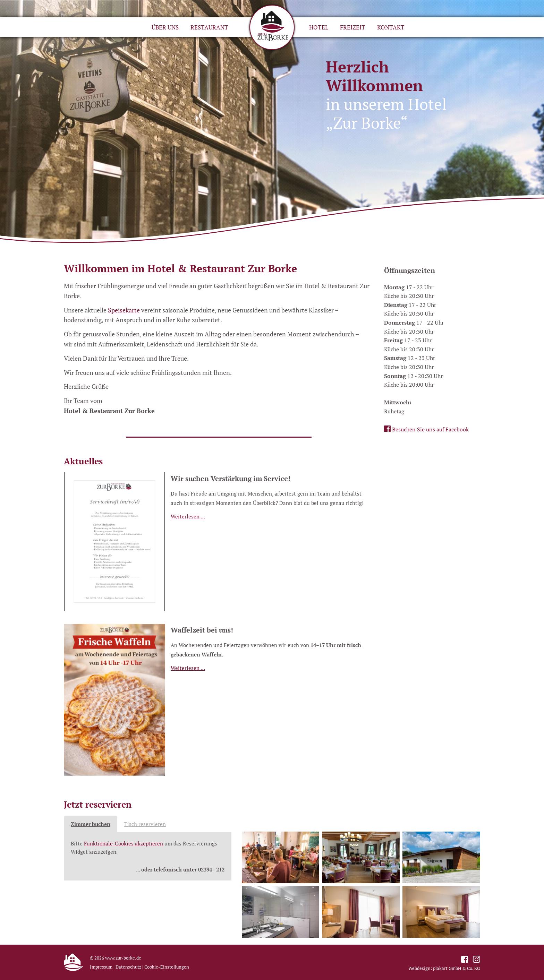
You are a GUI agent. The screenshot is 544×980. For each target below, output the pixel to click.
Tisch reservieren (145, 824)
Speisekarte (124, 310)
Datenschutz (128, 967)
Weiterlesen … (188, 516)
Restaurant (209, 27)
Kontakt (391, 27)
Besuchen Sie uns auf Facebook (426, 429)
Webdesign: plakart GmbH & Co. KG (444, 968)
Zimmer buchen (91, 824)
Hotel (319, 27)
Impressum (101, 967)
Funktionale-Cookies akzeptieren (124, 844)
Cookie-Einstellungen (167, 967)
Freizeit (353, 27)
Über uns (165, 27)
